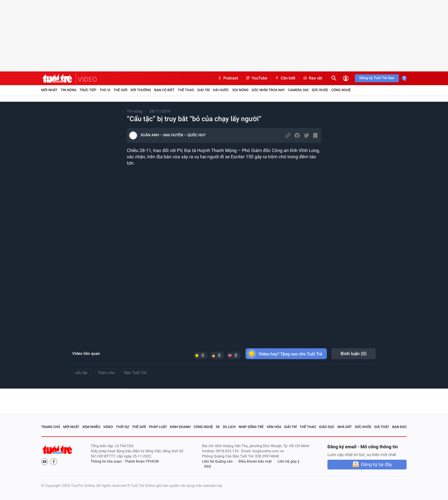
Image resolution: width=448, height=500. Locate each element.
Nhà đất (345, 427)
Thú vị (105, 90)
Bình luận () (354, 354)
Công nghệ (341, 90)
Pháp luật (158, 427)
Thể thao (186, 90)
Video (108, 427)
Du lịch (229, 427)
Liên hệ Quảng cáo (217, 462)
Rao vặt (312, 78)
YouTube (256, 78)
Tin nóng (69, 90)
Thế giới (120, 90)
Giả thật (382, 427)
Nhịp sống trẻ (251, 427)
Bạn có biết (164, 90)
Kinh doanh (180, 427)
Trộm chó (106, 373)
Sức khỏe (320, 90)
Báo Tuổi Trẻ (135, 373)
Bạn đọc (400, 427)
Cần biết (285, 78)
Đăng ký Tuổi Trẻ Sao (377, 78)
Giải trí (203, 90)
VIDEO (87, 79)
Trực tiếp (88, 90)
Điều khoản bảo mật (255, 462)
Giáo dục (327, 427)
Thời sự (123, 427)
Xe (218, 427)
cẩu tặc (81, 373)
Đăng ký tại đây (377, 464)
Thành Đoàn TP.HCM (142, 462)
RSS (208, 467)
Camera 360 (298, 90)
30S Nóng (240, 90)
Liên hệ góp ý (288, 462)
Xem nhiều (91, 427)
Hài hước (221, 90)
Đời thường (141, 90)
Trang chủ (51, 427)
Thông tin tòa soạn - (108, 462)
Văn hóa (274, 427)
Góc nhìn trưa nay (268, 90)
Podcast (228, 78)
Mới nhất (49, 90)
